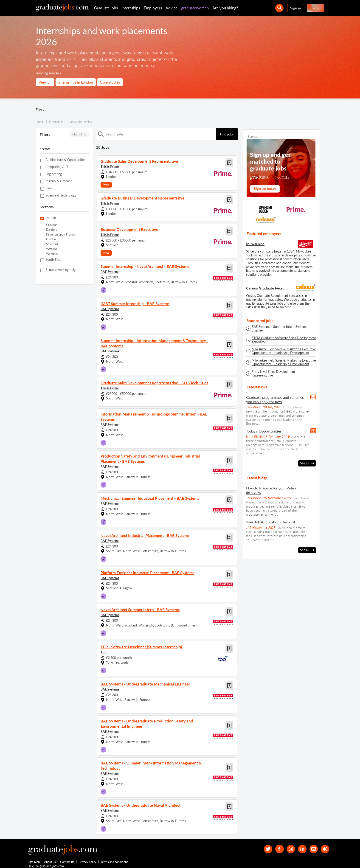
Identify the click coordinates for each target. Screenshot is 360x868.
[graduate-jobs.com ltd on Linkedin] (300, 845)
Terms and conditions (115, 858)
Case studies (110, 82)
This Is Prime (110, 166)
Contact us (67, 858)
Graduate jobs (106, 8)
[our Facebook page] (275, 845)
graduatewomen (195, 8)
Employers (153, 8)
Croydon (52, 225)
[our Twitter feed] (263, 845)
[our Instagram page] (288, 845)
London (51, 239)
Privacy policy (88, 858)
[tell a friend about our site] (312, 845)
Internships (131, 8)
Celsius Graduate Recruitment (268, 288)
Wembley (52, 254)
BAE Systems (110, 271)
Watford (51, 249)
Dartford (52, 230)
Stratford (52, 244)
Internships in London (76, 82)
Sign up (315, 8)
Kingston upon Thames (61, 235)
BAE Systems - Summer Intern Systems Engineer (279, 329)
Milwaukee (255, 244)
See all (307, 463)
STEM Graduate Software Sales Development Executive (284, 340)
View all (45, 82)
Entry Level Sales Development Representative (273, 374)
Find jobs (227, 134)
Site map (34, 858)
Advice (172, 8)
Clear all (79, 134)
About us (50, 858)
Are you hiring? (225, 8)
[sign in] (325, 845)
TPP (104, 649)
